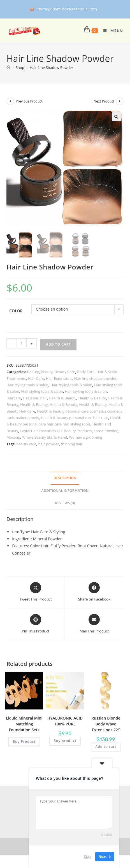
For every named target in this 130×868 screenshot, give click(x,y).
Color (16, 311)
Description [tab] (65, 478)
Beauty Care (65, 372)
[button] (116, 117)
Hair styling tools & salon (27, 385)
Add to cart (58, 344)
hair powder (49, 444)
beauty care (26, 444)
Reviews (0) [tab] (65, 503)
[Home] (8, 68)
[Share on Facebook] (94, 592)
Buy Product (24, 742)
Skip (87, 857)
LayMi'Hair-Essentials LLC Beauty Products (56, 431)
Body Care (86, 372)
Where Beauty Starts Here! (45, 437)
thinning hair (72, 444)
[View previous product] (10, 101)
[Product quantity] (22, 343)
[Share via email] (94, 624)
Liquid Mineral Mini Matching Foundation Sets (24, 724)
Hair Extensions (59, 378)
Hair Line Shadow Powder (51, 68)
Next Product (104, 101)
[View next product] (120, 101)
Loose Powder (106, 431)
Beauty (33, 372)
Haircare (14, 398)
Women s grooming (85, 437)
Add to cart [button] (106, 747)
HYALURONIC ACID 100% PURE (65, 721)
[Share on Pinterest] (36, 624)
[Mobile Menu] (111, 31)
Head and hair (35, 398)
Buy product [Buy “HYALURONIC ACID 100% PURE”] (65, 741)
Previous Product (29, 101)
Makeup (13, 437)
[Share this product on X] (36, 592)
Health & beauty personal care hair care (75, 418)
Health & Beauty (62, 398)
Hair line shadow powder (95, 378)
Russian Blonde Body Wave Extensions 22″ (106, 724)
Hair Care (36, 378)
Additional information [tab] (65, 491)
